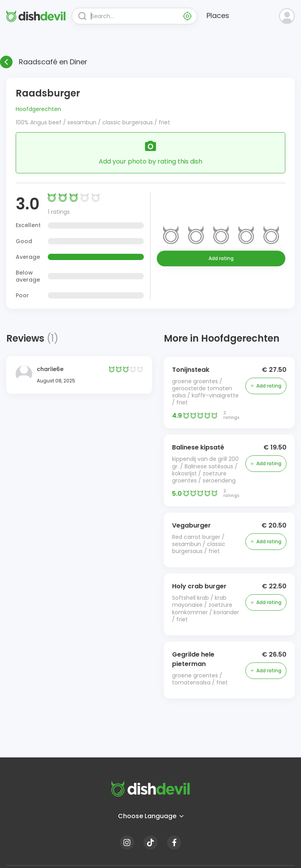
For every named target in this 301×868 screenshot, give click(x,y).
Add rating (221, 258)
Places (218, 15)
